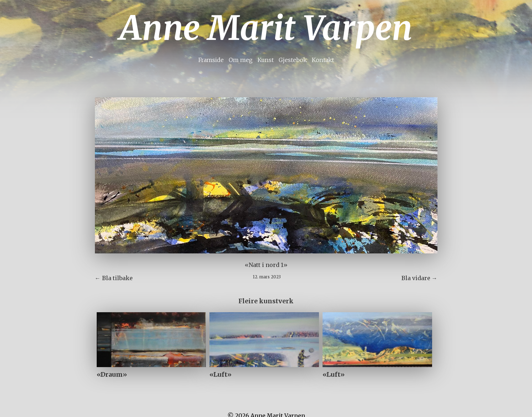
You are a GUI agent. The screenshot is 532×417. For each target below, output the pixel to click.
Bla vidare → (419, 278)
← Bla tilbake (114, 278)
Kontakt (323, 60)
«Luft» (221, 375)
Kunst (266, 60)
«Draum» (112, 375)
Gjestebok (293, 60)
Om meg (241, 60)
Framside (211, 60)
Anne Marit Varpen (266, 28)
